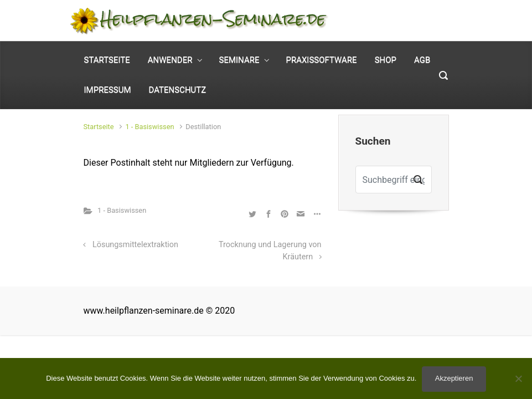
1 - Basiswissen (149, 127)
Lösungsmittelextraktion (135, 245)
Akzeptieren (454, 378)
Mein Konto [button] (421, 12)
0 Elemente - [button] (409, 30)
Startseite (99, 127)
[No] (518, 378)
